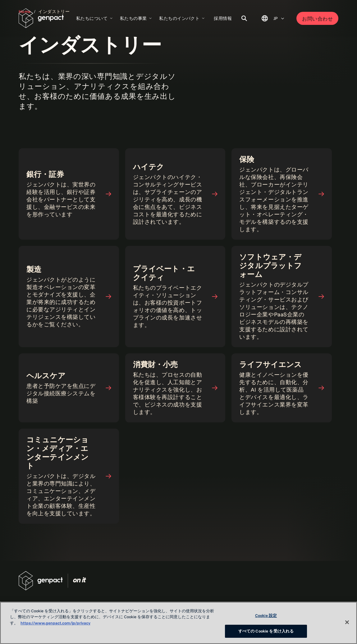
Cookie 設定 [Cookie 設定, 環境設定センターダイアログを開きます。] (266, 615)
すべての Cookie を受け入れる (266, 631)
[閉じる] (347, 622)
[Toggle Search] (244, 18)
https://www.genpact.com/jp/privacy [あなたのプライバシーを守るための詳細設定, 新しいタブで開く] (55, 623)
